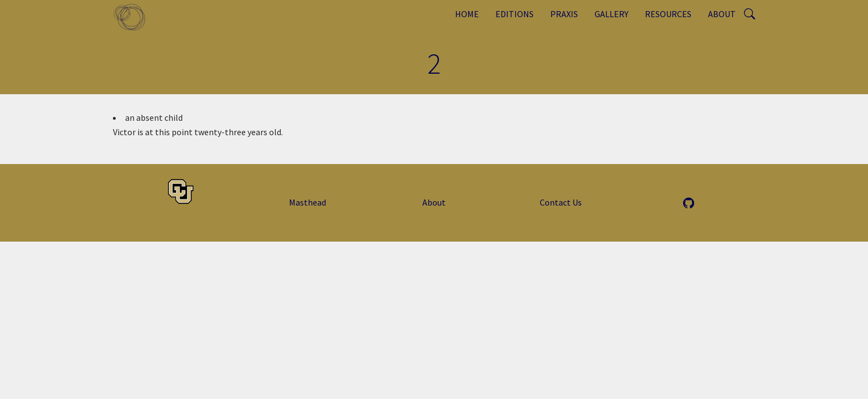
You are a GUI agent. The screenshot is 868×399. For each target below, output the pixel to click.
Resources (668, 14)
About (722, 14)
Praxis (564, 14)
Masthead (308, 202)
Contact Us (561, 202)
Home (467, 14)
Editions (515, 14)
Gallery (611, 14)
